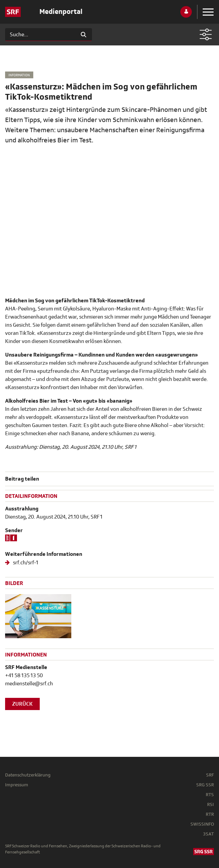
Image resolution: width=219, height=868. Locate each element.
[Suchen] (40, 35)
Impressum (17, 785)
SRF (210, 775)
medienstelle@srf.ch (29, 684)
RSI (211, 804)
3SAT (208, 834)
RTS (210, 795)
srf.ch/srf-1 (25, 563)
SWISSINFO (202, 824)
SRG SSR (205, 785)
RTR (210, 814)
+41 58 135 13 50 (24, 675)
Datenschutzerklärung (28, 775)
